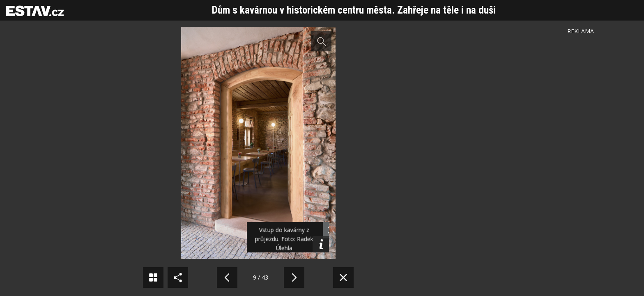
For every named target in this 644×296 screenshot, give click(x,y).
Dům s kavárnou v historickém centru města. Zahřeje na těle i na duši (354, 10)
